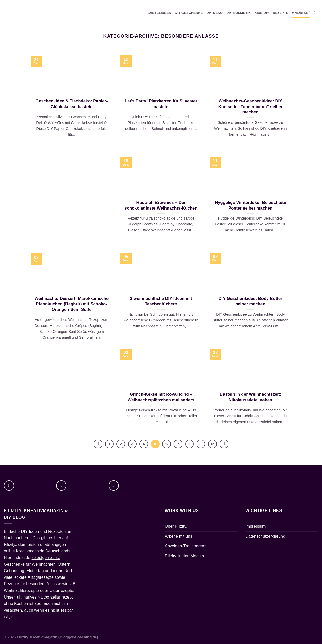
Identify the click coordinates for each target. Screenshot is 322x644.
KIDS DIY (262, 13)
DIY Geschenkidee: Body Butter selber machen (251, 301)
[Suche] (316, 13)
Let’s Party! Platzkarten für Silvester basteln (161, 104)
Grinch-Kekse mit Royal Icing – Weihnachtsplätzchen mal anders (161, 397)
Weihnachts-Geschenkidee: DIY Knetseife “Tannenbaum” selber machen (251, 107)
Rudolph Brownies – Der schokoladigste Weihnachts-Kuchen (161, 205)
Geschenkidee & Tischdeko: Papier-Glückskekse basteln (71, 104)
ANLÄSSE (301, 13)
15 (213, 444)
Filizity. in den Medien (185, 556)
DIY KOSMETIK (238, 13)
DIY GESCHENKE (189, 13)
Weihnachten (44, 564)
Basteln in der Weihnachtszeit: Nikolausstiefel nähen (250, 397)
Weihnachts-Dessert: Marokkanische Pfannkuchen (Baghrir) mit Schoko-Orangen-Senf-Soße (72, 304)
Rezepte (56, 531)
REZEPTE (281, 13)
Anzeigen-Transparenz (186, 546)
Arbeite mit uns (179, 536)
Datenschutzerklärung (265, 536)
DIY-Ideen (30, 531)
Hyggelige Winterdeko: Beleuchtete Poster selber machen (250, 205)
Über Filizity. (176, 526)
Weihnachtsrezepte (21, 590)
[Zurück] (98, 444)
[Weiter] (224, 444)
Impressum (255, 526)
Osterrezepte (61, 590)
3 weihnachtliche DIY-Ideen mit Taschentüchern (161, 301)
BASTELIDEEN (159, 13)
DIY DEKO (214, 13)
